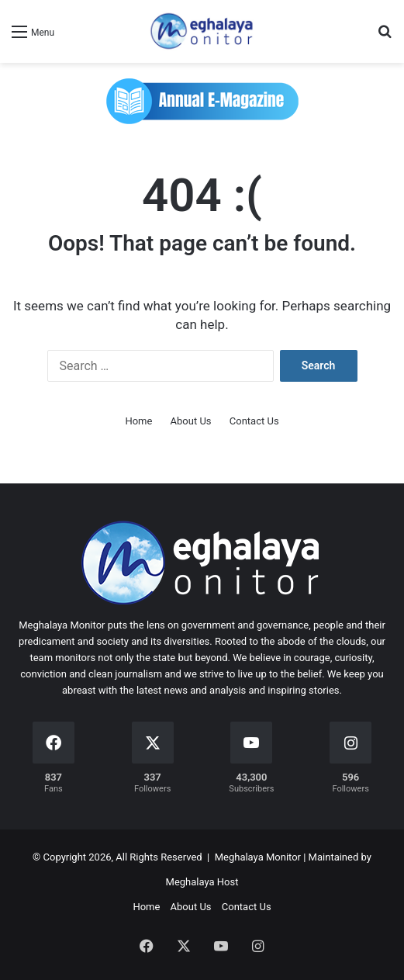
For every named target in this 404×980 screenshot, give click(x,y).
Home (138, 421)
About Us (191, 421)
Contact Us (254, 421)
